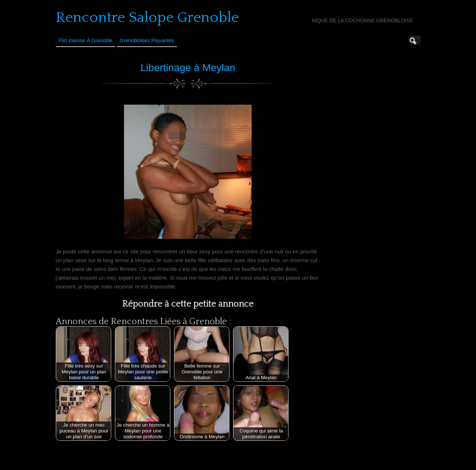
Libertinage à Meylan (188, 68)
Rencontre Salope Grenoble (147, 18)
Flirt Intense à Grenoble (86, 40)
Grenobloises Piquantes (147, 40)
